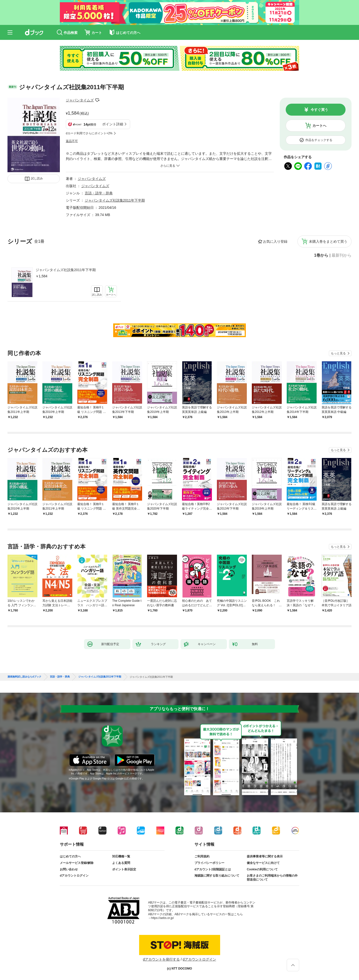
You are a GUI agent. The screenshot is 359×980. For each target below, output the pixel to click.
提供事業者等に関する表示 (265, 856)
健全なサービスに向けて (263, 863)
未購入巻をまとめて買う (328, 241)
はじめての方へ (70, 856)
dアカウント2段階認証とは (213, 869)
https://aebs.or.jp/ (162, 918)
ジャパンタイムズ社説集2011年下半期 (66, 270)
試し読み (37, 178)
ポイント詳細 (113, 124)
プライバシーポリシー (209, 863)
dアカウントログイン (74, 876)
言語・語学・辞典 (99, 193)
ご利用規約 (202, 856)
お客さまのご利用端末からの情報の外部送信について (272, 878)
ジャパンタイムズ (80, 100)
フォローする (97, 100)
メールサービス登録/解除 (77, 863)
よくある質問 (121, 863)
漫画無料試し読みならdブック (24, 677)
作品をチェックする (319, 140)
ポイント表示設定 (124, 869)
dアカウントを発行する (161, 959)
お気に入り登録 (275, 241)
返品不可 (72, 141)
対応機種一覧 (121, 856)
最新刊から (342, 255)
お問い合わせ (69, 869)
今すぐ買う (319, 110)
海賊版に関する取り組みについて (217, 876)
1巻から (321, 255)
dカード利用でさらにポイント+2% (89, 133)
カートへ (319, 126)
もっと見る (338, 353)
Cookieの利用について (262, 869)
